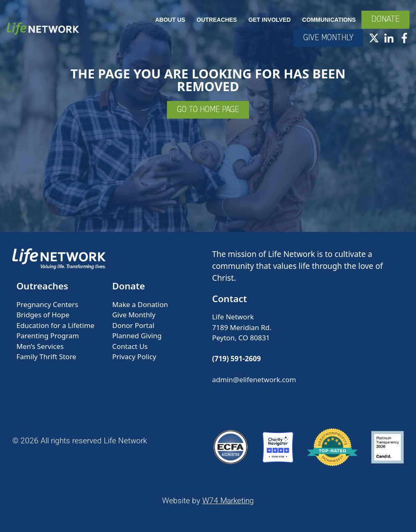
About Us (170, 20)
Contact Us (130, 346)
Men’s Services (40, 346)
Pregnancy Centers (47, 304)
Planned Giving (137, 336)
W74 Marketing (228, 501)
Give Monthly (134, 315)
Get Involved (269, 20)
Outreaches (217, 20)
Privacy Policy (134, 357)
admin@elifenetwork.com (254, 380)
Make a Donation (140, 304)
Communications (329, 20)
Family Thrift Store (46, 357)
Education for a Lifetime (55, 325)
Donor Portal (134, 325)
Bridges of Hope (43, 315)
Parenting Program (48, 336)
